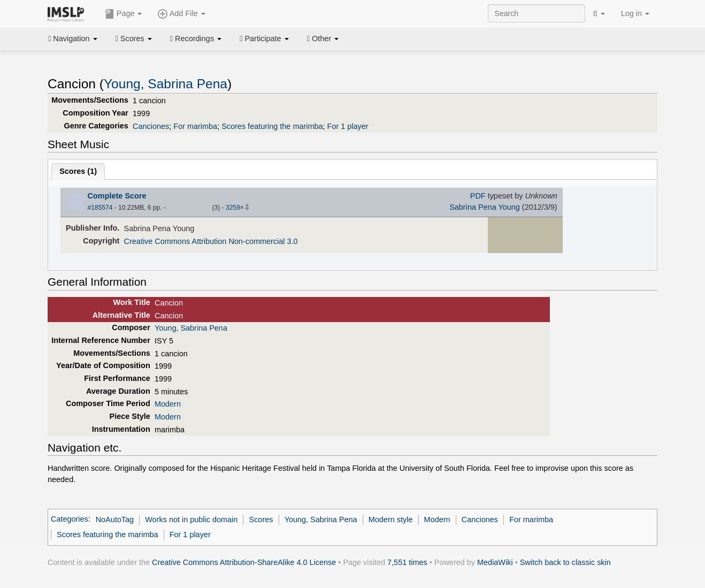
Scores (134, 39)
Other (323, 39)
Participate (264, 39)
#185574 (100, 208)
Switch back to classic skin (565, 562)
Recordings (196, 39)
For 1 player (348, 126)
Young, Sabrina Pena (166, 84)
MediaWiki (495, 562)
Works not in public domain (191, 520)
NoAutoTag (115, 520)
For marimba (195, 126)
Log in (635, 13)
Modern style (391, 520)
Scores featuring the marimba (272, 126)
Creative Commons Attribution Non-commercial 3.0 (211, 241)
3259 (233, 208)
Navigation (73, 39)
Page (124, 14)
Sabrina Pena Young (485, 207)
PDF (478, 196)
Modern (168, 404)
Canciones (151, 126)
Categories (70, 520)
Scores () (78, 171)
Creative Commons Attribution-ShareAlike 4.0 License (244, 562)
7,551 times (407, 562)
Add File (181, 14)
